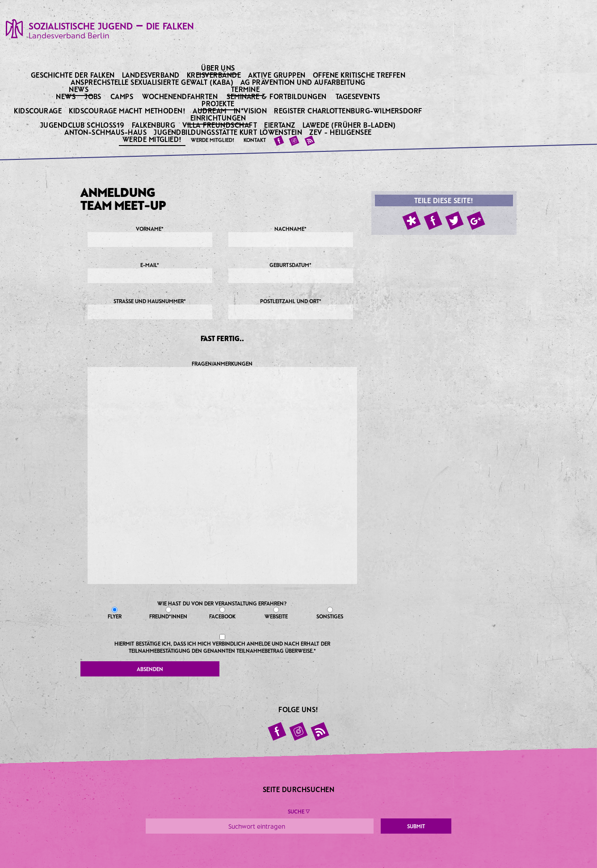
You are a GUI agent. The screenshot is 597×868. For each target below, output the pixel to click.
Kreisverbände (215, 75)
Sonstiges (330, 613)
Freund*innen (169, 613)
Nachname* (291, 236)
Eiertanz (280, 125)
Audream (210, 111)
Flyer (115, 613)
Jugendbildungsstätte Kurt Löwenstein (229, 132)
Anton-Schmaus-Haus (106, 132)
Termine (246, 89)
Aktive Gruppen (277, 75)
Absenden (150, 669)
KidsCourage (39, 111)
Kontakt (255, 140)
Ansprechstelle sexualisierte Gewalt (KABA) (153, 82)
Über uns (219, 67)
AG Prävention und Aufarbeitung (304, 82)
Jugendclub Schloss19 (83, 125)
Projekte (219, 103)
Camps (122, 96)
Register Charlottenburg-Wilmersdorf (349, 111)
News (79, 89)
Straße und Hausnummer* (150, 309)
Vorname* (150, 236)
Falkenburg (154, 125)
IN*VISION (251, 111)
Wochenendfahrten (180, 96)
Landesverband (152, 75)
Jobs (93, 96)
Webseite (276, 613)
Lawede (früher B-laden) (350, 125)
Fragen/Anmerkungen (222, 472)
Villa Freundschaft (220, 125)
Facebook (222, 613)
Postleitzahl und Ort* (291, 309)
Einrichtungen (219, 117)
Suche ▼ (299, 811)
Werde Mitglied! (153, 139)
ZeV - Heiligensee (341, 132)
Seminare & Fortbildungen (277, 96)
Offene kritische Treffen (360, 75)
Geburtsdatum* (291, 272)
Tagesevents (358, 96)
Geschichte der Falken (74, 75)
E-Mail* (150, 272)
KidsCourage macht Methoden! (128, 111)
